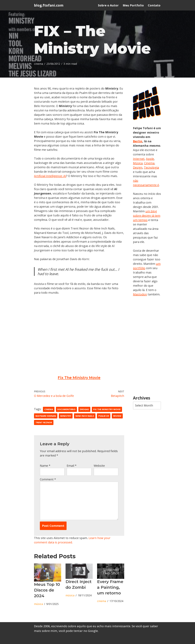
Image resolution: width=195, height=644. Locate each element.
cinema (39, 64)
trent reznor (44, 422)
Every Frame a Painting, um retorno (110, 587)
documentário (66, 409)
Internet (139, 159)
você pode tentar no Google (78, 631)
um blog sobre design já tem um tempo (147, 216)
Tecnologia (151, 167)
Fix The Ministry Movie (79, 378)
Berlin (138, 141)
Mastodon (140, 294)
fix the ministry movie (107, 409)
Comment (48, 479)
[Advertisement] (147, 346)
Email (72, 466)
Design (138, 167)
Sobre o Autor (108, 5)
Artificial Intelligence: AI (50, 176)
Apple (150, 159)
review (117, 416)
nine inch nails (85, 416)
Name (45, 466)
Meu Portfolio (133, 5)
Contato (154, 5)
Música (138, 163)
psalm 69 (104, 416)
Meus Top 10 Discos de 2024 (47, 590)
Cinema (149, 163)
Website (99, 466)
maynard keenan (46, 416)
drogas (84, 409)
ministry (66, 416)
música (38, 604)
